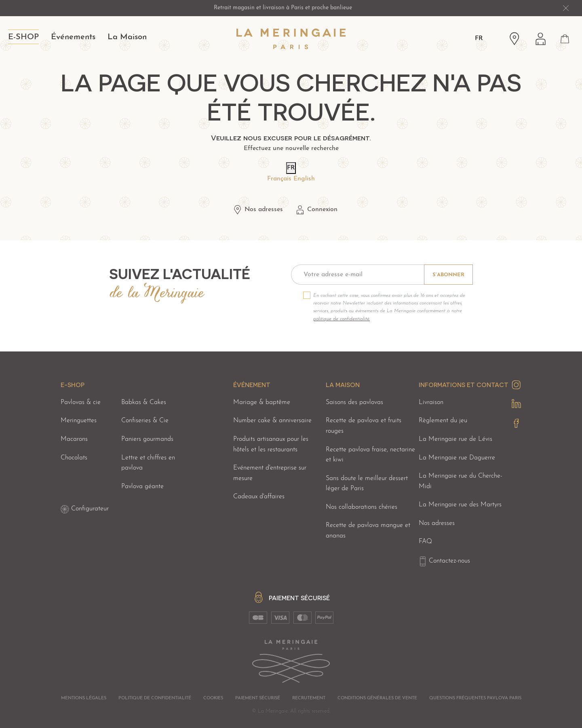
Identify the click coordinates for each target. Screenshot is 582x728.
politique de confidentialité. (342, 319)
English (304, 179)
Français (279, 179)
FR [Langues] (479, 38)
